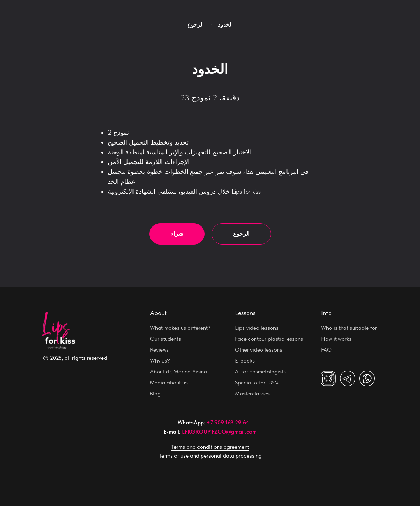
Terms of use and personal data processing (210, 456)
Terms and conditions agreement (210, 447)
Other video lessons (259, 350)
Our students (165, 339)
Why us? (160, 361)
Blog (155, 393)
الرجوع (196, 25)
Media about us (169, 383)
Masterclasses (252, 393)
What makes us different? (180, 328)
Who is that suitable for (349, 328)
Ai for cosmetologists (260, 372)
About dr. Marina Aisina (179, 372)
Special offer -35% (257, 383)
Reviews (159, 350)
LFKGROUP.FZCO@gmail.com (219, 432)
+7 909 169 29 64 (228, 422)
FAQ (326, 350)
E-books (245, 361)
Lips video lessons (257, 328)
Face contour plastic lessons (269, 339)
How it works (336, 339)
